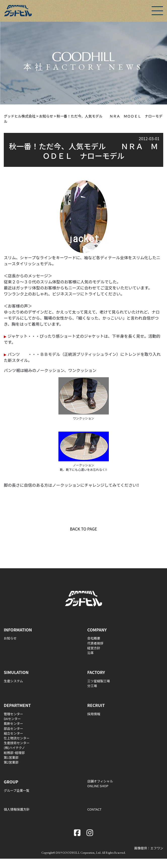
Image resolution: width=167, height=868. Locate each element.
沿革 (91, 653)
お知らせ (10, 638)
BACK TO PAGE (84, 529)
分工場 (92, 686)
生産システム (13, 681)
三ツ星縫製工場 (99, 681)
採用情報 (94, 714)
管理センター (13, 714)
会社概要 (94, 638)
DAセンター (12, 719)
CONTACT (95, 809)
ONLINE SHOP (98, 786)
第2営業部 (11, 762)
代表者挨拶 (95, 643)
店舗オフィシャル (100, 781)
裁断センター (13, 723)
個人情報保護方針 (17, 809)
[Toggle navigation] (157, 11)
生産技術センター (17, 743)
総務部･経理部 (14, 753)
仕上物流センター (17, 738)
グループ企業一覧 (17, 790)
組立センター (13, 733)
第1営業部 (11, 757)
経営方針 (94, 648)
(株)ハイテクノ (14, 748)
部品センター (13, 728)
